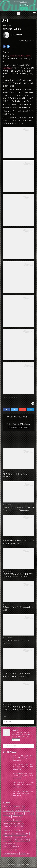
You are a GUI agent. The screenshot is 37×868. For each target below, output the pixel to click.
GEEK (8, 827)
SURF (18, 817)
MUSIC (18, 814)
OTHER (25, 850)
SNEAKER (19, 824)
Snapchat (9, 807)
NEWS (8, 804)
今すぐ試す (24, 8)
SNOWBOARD (10, 820)
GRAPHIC (9, 830)
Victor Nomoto (17, 35)
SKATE (8, 817)
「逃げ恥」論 (10, 840)
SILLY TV (19, 804)
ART (5, 20)
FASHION (9, 810)
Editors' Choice (22, 837)
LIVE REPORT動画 (11, 850)
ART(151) (5, 398)
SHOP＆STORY (22, 807)
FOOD (19, 810)
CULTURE (20, 834)
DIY (21, 820)
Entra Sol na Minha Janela (21, 56)
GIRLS (8, 834)
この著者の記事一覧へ (27, 41)
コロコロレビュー (10, 847)
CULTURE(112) (13, 398)
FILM (7, 814)
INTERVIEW (22, 830)
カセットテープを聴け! (12, 844)
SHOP (8, 824)
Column (8, 837)
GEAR (19, 827)
